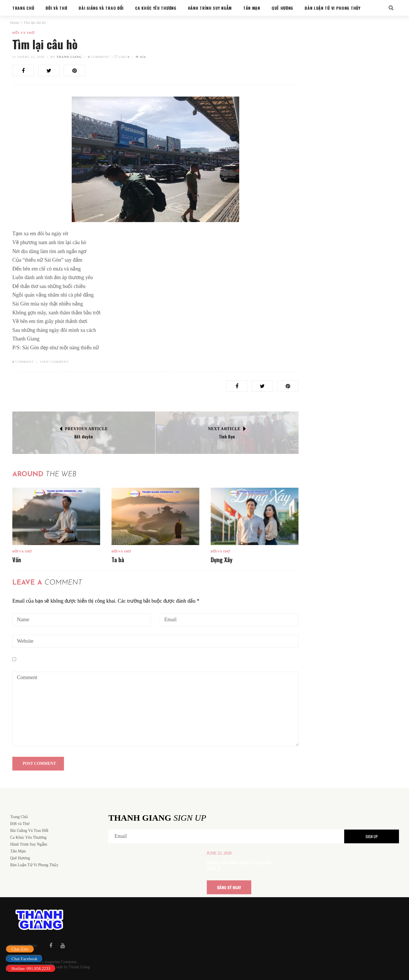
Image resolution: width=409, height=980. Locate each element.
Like (122, 57)
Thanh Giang (69, 57)
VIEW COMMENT (54, 362)
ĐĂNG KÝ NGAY (229, 887)
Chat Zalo (20, 949)
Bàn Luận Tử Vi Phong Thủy (331, 352)
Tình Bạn (227, 436)
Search (384, 46)
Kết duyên (84, 436)
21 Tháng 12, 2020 (28, 57)
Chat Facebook (24, 959)
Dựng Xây (221, 560)
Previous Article (86, 429)
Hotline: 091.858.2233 (31, 969)
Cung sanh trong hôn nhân (338, 360)
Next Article (224, 429)
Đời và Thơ (24, 33)
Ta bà (118, 560)
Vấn (17, 560)
